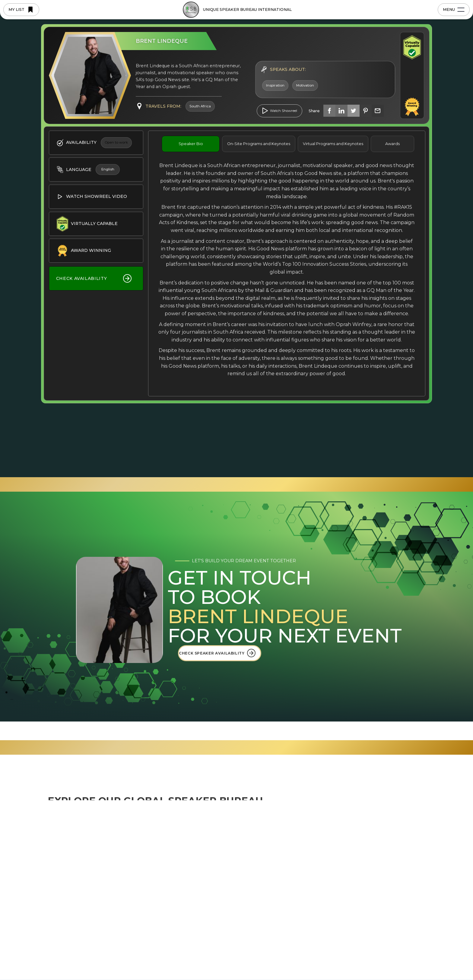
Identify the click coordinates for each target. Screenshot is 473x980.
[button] (403, 959)
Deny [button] (325, 960)
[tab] (191, 144)
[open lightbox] (279, 111)
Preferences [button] (284, 959)
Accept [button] (372, 960)
